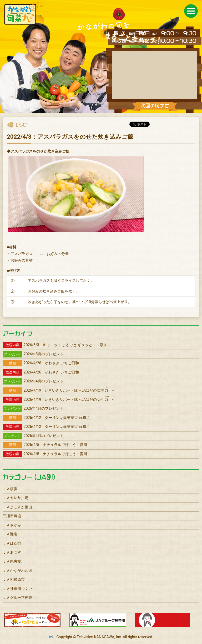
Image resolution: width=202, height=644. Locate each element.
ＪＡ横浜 (10, 489)
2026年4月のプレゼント (33, 381)
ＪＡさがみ (12, 525)
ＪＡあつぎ (12, 552)
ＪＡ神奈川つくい (17, 589)
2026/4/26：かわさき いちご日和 (41, 363)
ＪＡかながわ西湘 (17, 570)
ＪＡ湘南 (10, 534)
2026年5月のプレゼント (33, 354)
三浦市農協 (12, 516)
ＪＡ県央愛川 (14, 561)
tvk (51, 637)
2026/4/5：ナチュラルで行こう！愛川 (45, 445)
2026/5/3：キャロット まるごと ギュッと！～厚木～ (57, 345)
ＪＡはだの (12, 543)
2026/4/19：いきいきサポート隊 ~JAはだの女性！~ (59, 390)
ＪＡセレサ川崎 (16, 498)
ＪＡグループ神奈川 (19, 598)
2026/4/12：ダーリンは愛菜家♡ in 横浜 (46, 418)
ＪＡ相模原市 (14, 579)
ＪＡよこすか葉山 (17, 507)
